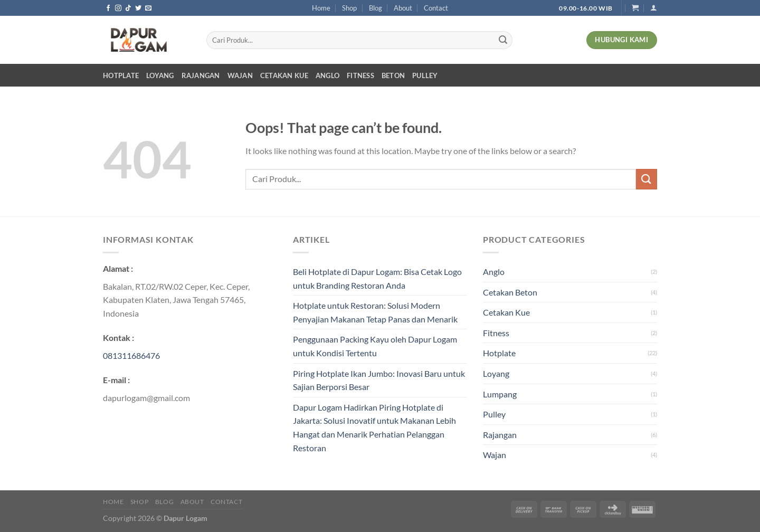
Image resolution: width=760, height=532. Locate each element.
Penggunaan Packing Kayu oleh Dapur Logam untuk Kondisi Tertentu (375, 346)
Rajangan (201, 75)
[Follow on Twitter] (138, 8)
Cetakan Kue (284, 75)
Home (321, 8)
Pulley (425, 75)
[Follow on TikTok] (128, 8)
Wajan (240, 75)
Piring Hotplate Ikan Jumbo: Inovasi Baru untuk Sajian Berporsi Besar (379, 380)
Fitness (360, 75)
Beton (393, 75)
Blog (376, 8)
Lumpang (500, 394)
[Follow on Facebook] (108, 8)
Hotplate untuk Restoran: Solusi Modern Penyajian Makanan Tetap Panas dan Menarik (375, 312)
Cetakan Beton (510, 292)
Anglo (327, 75)
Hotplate (121, 75)
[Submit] (503, 40)
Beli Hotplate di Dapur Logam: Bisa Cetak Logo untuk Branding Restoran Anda (377, 278)
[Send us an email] (148, 8)
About (403, 8)
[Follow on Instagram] (118, 8)
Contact (436, 8)
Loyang (160, 75)
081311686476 (131, 355)
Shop (349, 8)
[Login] (654, 8)
